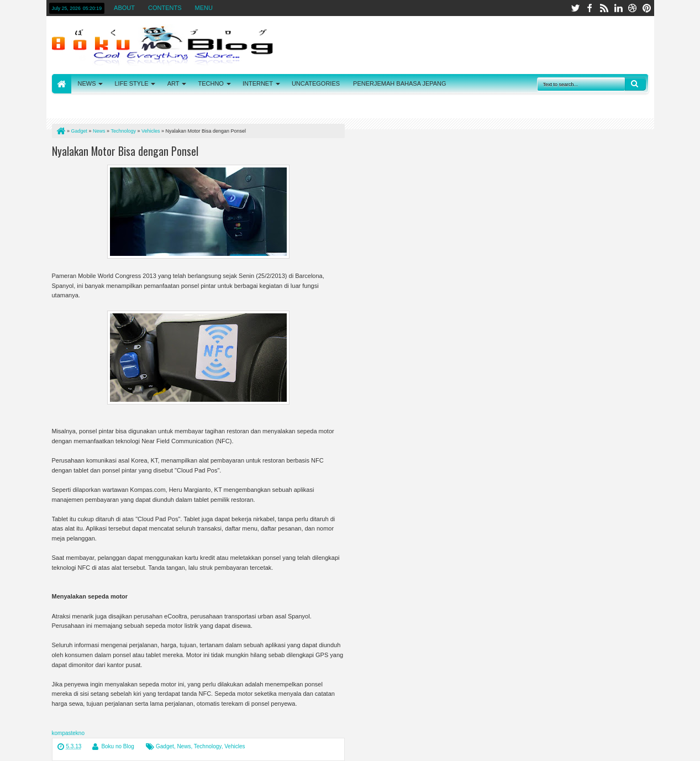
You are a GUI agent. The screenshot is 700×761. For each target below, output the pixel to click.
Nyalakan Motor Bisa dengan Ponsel (125, 151)
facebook (590, 8)
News (184, 746)
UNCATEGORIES (316, 83)
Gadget (165, 746)
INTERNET (258, 83)
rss (604, 8)
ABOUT (124, 8)
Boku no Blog (118, 746)
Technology (208, 746)
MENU (204, 8)
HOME (62, 84)
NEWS (87, 83)
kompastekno (68, 733)
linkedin (618, 8)
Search (635, 84)
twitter (575, 8)
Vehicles (235, 746)
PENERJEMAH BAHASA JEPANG (400, 83)
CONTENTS (165, 8)
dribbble (633, 8)
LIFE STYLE (132, 83)
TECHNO (210, 83)
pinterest (647, 8)
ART (173, 83)
